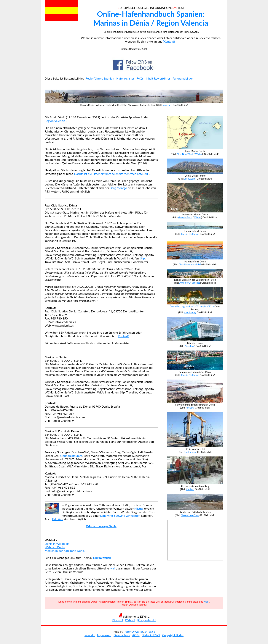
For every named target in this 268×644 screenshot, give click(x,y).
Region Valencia (55, 121)
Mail (112, 568)
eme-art (167, 105)
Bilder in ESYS (151, 635)
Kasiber (190, 489)
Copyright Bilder (173, 635)
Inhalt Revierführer (158, 78)
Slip (142, 258)
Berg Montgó (118, 188)
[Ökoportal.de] (147, 620)
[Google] (117, 620)
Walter (199, 154)
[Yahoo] (130, 620)
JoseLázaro (190, 179)
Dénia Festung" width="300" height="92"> (195, 305)
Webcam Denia (55, 547)
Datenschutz (122, 635)
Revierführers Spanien (100, 78)
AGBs (136, 635)
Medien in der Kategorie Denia (65, 551)
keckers (190, 408)
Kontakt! (124, 336)
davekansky (190, 312)
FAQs (140, 78)
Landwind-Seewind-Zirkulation (120, 515)
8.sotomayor (190, 452)
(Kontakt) (169, 41)
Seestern (190, 346)
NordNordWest (185, 154)
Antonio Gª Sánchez (190, 283)
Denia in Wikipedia (57, 544)
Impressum (104, 635)
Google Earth (185, 217)
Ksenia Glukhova (190, 234)
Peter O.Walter (133, 631)
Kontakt (90, 635)
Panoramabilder (183, 78)
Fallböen (58, 519)
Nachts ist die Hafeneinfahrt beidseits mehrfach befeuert (111, 174)
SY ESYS (150, 631)
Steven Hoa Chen (190, 515)
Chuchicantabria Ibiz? (190, 264)
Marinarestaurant (71, 456)
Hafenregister (125, 78)
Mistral (139, 508)
